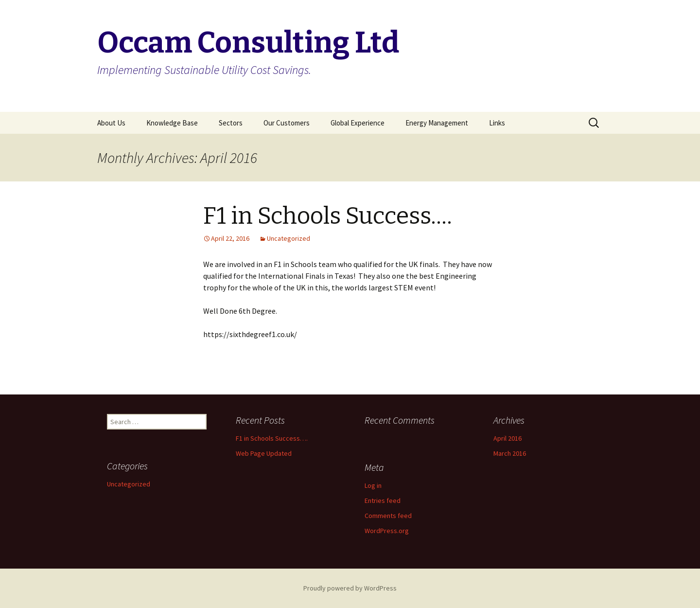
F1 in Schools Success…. (328, 216)
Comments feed (388, 516)
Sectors (231, 123)
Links (497, 123)
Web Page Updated (264, 453)
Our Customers (287, 123)
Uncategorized (289, 238)
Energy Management (437, 123)
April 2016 (507, 438)
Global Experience (358, 123)
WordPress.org (387, 531)
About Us (111, 123)
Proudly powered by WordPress (350, 588)
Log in (373, 485)
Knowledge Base (172, 123)
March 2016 (510, 453)
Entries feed (383, 501)
